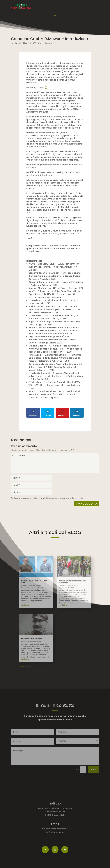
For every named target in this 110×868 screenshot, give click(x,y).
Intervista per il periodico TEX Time (42, 592)
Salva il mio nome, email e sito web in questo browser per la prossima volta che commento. (49, 498)
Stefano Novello (37, 631)
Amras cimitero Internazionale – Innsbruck (67, 592)
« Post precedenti (35, 647)
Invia (93, 769)
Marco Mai (19, 43)
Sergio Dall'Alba (37, 595)
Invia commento (86, 504)
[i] (46, 88)
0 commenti (50, 43)
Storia (40, 43)
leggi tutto (36, 607)
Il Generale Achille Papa (40, 629)
